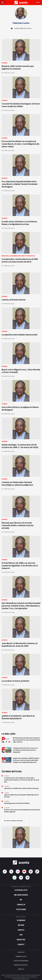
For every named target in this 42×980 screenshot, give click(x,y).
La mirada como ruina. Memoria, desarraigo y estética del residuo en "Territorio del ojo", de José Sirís (22, 780)
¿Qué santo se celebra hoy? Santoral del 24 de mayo (21, 788)
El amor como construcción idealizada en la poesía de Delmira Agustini (22, 811)
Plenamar (21, 917)
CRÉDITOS (21, 966)
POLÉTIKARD (21, 906)
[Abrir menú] (3, 3)
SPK (21, 931)
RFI (21, 896)
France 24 (21, 901)
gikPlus (21, 927)
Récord (21, 922)
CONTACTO (21, 949)
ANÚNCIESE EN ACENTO (21, 962)
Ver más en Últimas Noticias (14, 821)
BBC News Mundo (21, 892)
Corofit (21, 941)
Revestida (21, 936)
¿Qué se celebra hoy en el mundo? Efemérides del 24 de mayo (21, 796)
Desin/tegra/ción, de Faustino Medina (17, 803)
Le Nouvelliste (21, 887)
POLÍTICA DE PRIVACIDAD (21, 957)
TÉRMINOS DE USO (21, 953)
